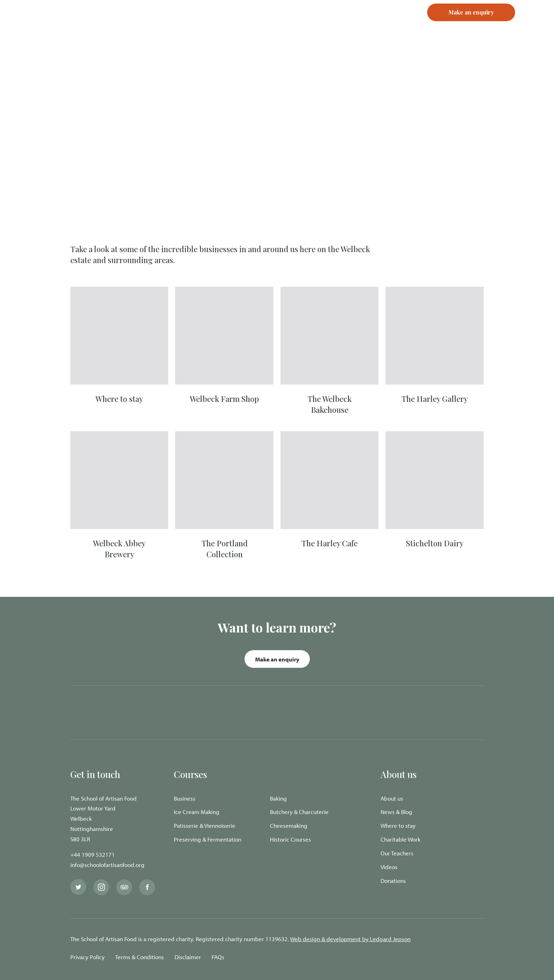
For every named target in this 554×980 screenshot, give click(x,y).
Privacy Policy (87, 957)
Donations (393, 881)
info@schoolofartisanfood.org (107, 865)
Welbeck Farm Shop (224, 399)
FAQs (218, 957)
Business (185, 798)
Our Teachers (397, 853)
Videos (389, 867)
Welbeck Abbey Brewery (119, 549)
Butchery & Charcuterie (299, 812)
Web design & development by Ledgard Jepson (350, 939)
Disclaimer (188, 957)
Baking (278, 798)
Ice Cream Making (197, 812)
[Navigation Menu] (535, 25)
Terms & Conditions (140, 957)
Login (350, 25)
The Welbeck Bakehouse (329, 404)
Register (380, 25)
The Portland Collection (225, 549)
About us (392, 798)
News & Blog (396, 812)
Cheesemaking (289, 825)
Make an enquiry (277, 659)
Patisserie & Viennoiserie (205, 825)
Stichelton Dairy (435, 543)
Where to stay (119, 399)
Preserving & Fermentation (208, 839)
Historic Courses (290, 839)
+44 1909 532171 (93, 854)
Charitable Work (400, 839)
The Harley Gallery (435, 399)
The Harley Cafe (329, 543)
